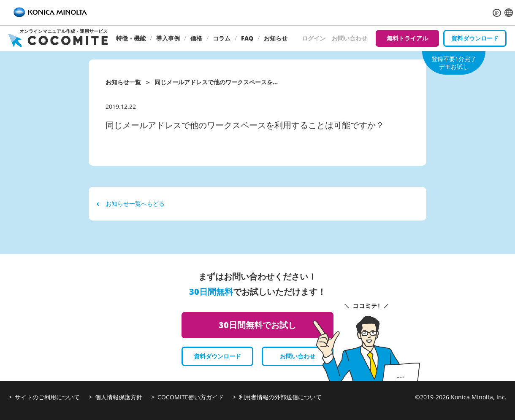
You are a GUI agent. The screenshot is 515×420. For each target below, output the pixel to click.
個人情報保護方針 (119, 397)
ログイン (314, 38)
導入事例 (168, 38)
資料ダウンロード (475, 38)
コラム (222, 38)
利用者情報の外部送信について (280, 397)
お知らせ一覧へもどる (131, 203)
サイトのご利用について (47, 397)
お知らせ (276, 38)
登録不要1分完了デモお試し (454, 63)
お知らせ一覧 (123, 82)
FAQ (247, 38)
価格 (196, 38)
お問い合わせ (350, 38)
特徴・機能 (131, 38)
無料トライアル (407, 38)
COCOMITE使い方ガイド (191, 397)
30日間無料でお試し (257, 325)
